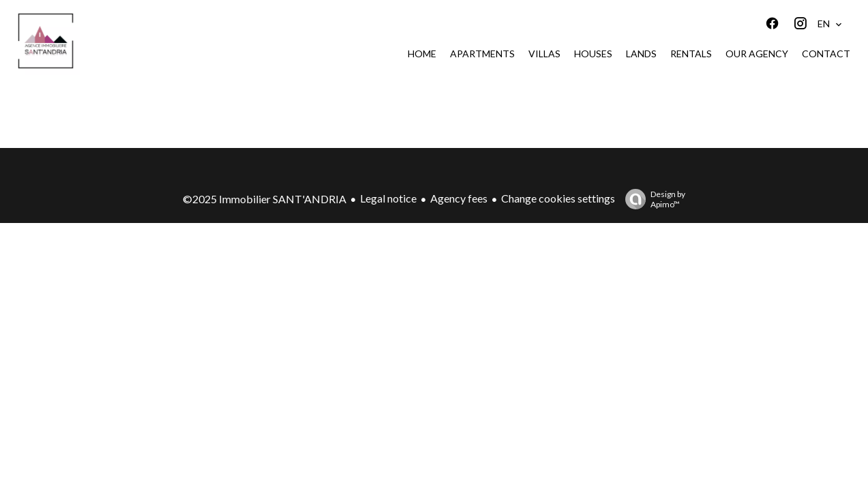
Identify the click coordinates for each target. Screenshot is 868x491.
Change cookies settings (558, 198)
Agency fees (459, 198)
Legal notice (388, 198)
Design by (652, 199)
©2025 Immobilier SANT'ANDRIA (265, 199)
